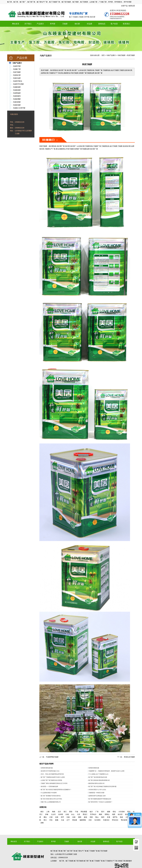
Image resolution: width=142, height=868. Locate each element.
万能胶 (65, 24)
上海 (48, 812)
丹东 (51, 820)
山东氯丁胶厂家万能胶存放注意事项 (51, 780)
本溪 (108, 817)
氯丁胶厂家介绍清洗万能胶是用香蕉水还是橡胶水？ (56, 790)
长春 (68, 817)
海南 (54, 812)
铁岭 (121, 817)
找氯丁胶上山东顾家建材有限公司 (51, 802)
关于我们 (28, 24)
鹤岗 (101, 814)
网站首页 (16, 24)
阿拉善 (75, 820)
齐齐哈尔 (93, 814)
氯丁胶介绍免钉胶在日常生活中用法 (51, 799)
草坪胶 (53, 24)
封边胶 (90, 24)
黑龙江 (85, 814)
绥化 (114, 812)
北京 (59, 812)
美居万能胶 (131, 55)
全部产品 (124, 6)
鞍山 (97, 817)
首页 (103, 55)
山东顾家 (54, 861)
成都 (108, 812)
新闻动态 (102, 24)
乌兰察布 (97, 820)
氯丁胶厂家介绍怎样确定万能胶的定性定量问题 (102, 786)
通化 (45, 817)
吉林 (57, 817)
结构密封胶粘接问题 (47, 768)
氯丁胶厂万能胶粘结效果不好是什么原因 (53, 777)
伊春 (47, 814)
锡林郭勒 (83, 820)
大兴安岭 (122, 812)
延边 (127, 814)
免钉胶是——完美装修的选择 (49, 786)
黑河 (129, 812)
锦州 (103, 817)
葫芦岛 (115, 817)
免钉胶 (77, 24)
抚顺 (57, 820)
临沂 (91, 812)
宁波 (77, 812)
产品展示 (40, 24)
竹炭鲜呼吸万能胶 (52, 757)
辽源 (51, 817)
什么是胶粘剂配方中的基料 (49, 793)
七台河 (53, 814)
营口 (45, 820)
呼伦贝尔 (115, 820)
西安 (71, 812)
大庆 (79, 814)
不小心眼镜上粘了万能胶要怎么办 (98, 774)
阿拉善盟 (84, 812)
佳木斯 (61, 814)
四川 (103, 812)
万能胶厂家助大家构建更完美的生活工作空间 (54, 783)
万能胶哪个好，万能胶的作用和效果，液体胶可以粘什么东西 (106, 771)
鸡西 (114, 814)
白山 (73, 814)
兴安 (90, 820)
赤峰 (42, 823)
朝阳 (80, 817)
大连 (62, 820)
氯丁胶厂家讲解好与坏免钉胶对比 (51, 796)
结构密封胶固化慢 (94, 768)
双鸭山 (107, 814)
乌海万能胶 (121, 55)
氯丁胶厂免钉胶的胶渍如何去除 (98, 777)
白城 (67, 814)
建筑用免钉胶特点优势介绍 (96, 783)
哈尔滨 (120, 814)
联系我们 (126, 24)
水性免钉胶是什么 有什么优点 (97, 790)
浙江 (65, 812)
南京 (42, 812)
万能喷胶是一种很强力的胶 (96, 793)
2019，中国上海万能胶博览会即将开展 (52, 774)
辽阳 (127, 817)
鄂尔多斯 (124, 820)
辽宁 (68, 820)
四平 (62, 817)
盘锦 (85, 817)
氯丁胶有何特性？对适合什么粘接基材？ (100, 802)
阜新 (91, 817)
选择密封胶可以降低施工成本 (97, 796)
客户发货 (114, 24)
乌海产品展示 (111, 55)
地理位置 (132, 6)
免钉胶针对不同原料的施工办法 (50, 771)
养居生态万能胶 (129, 757)
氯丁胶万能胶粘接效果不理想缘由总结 (100, 799)
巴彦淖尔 (106, 820)
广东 (97, 812)
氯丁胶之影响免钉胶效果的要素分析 (99, 780)
